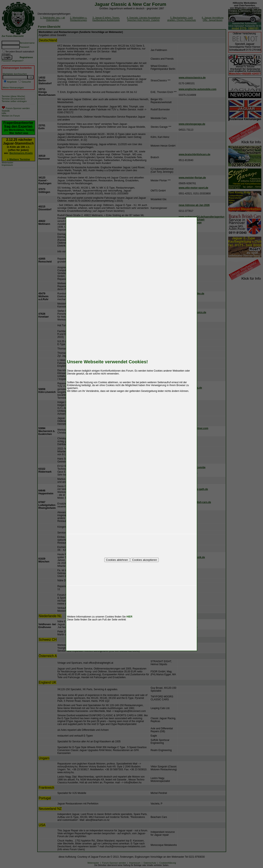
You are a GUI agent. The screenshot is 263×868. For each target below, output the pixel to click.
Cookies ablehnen (117, 560)
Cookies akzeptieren (145, 560)
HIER (129, 617)
